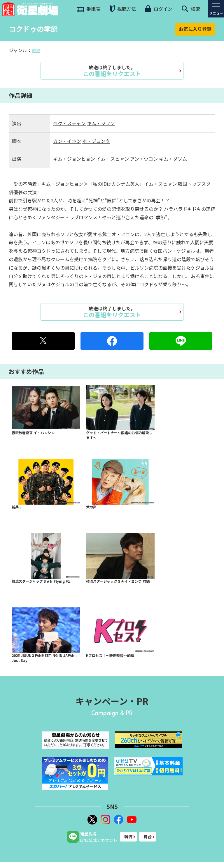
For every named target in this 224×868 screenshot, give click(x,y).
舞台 (148, 837)
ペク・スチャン (69, 123)
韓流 (36, 50)
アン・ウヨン (144, 159)
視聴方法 (123, 9)
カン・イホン (67, 141)
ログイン (159, 9)
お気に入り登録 (195, 29)
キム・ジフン (101, 123)
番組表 (88, 9)
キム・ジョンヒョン (74, 159)
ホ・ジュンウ (96, 141)
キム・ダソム (173, 159)
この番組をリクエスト (112, 71)
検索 (191, 9)
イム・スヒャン (113, 159)
